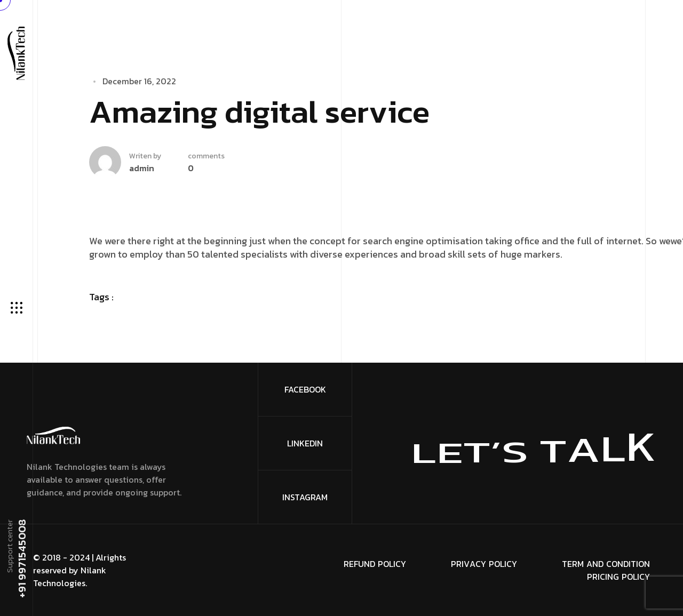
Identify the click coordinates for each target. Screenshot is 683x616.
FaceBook (305, 389)
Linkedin (305, 443)
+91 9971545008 (21, 559)
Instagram (305, 497)
